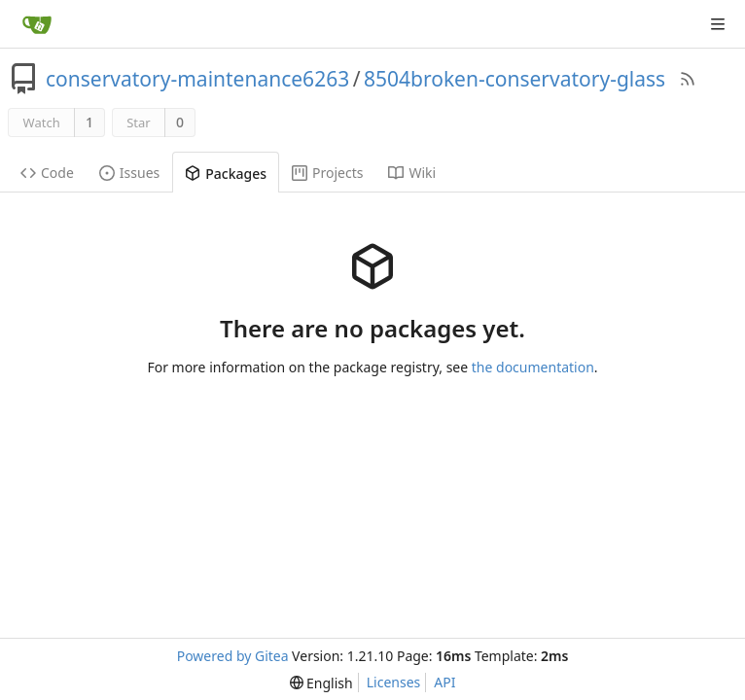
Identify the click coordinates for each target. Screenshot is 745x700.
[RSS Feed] (688, 79)
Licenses (394, 682)
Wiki (412, 173)
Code (47, 173)
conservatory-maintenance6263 (197, 79)
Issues (129, 173)
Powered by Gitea (233, 656)
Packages (226, 174)
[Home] (37, 24)
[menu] (321, 683)
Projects (327, 173)
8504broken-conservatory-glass (514, 79)
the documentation (533, 367)
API (444, 682)
